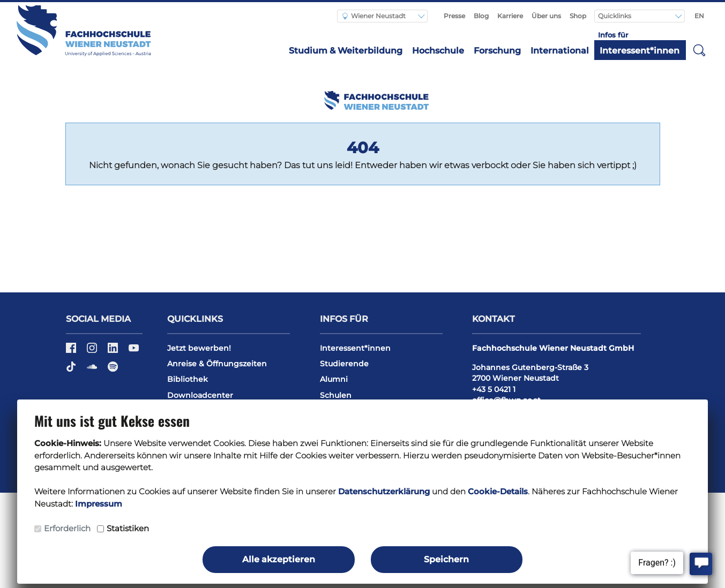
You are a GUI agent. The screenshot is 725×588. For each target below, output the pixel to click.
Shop (578, 16)
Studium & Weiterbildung (346, 51)
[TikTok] (72, 370)
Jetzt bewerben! (199, 348)
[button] (699, 50)
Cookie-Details (498, 491)
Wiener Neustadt (374, 16)
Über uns (546, 16)
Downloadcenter (200, 395)
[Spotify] (113, 370)
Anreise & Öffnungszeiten (217, 364)
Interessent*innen (640, 51)
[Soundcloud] (93, 370)
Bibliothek (188, 379)
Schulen (336, 395)
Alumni (334, 379)
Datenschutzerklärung (384, 491)
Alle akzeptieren (279, 559)
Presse (454, 16)
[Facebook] (72, 351)
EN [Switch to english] (699, 16)
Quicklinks (615, 16)
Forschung (497, 51)
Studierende (344, 364)
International (560, 51)
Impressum (99, 504)
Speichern (446, 559)
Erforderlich (67, 528)
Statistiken (128, 528)
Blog (481, 16)
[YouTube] (134, 351)
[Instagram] (93, 351)
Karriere (510, 16)
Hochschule (438, 51)
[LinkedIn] (114, 351)
